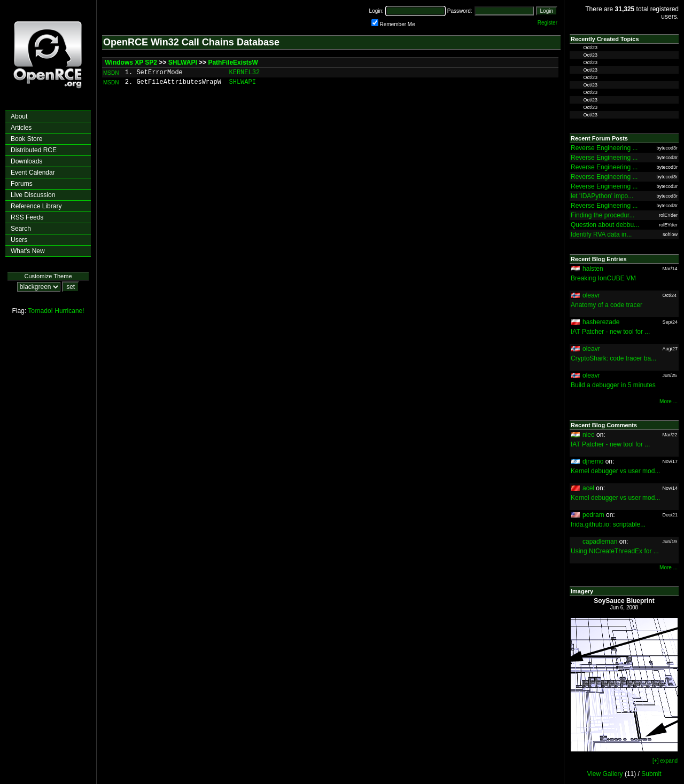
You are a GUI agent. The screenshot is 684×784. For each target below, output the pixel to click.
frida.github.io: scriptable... (608, 524)
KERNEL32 (245, 73)
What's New (28, 251)
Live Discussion (33, 195)
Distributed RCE (34, 150)
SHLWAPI (183, 62)
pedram (593, 515)
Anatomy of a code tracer (607, 305)
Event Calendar (33, 173)
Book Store (26, 139)
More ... (669, 401)
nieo (589, 435)
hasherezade (601, 322)
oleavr (591, 295)
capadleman (600, 542)
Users (19, 240)
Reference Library (36, 206)
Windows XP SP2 (131, 62)
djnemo (593, 461)
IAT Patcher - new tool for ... (610, 332)
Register (547, 23)
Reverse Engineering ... (604, 148)
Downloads (26, 161)
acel (588, 488)
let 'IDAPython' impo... (602, 196)
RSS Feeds (27, 217)
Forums (22, 184)
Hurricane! (69, 311)
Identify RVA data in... (601, 234)
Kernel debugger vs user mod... (615, 471)
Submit (651, 774)
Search (21, 229)
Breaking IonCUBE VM (603, 278)
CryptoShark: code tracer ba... (613, 358)
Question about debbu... (605, 225)
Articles (21, 128)
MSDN (111, 73)
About (19, 116)
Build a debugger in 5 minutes (613, 385)
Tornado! (40, 311)
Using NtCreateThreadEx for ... (615, 551)
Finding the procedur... (603, 215)
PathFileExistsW (233, 62)
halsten (593, 269)
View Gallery (605, 774)
